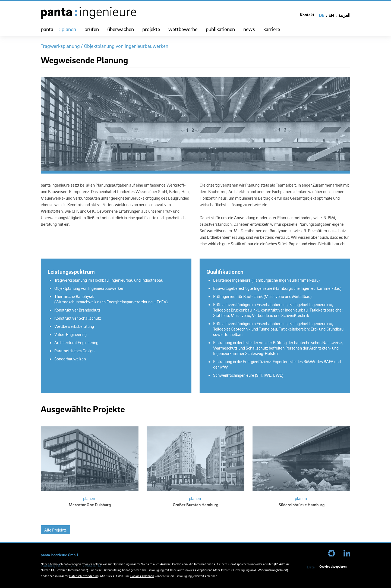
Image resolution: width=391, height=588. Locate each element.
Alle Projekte (56, 530)
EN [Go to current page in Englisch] (331, 15)
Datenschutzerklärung (84, 576)
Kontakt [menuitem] (307, 15)
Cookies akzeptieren (333, 566)
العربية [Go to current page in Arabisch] (344, 15)
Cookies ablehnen (142, 576)
